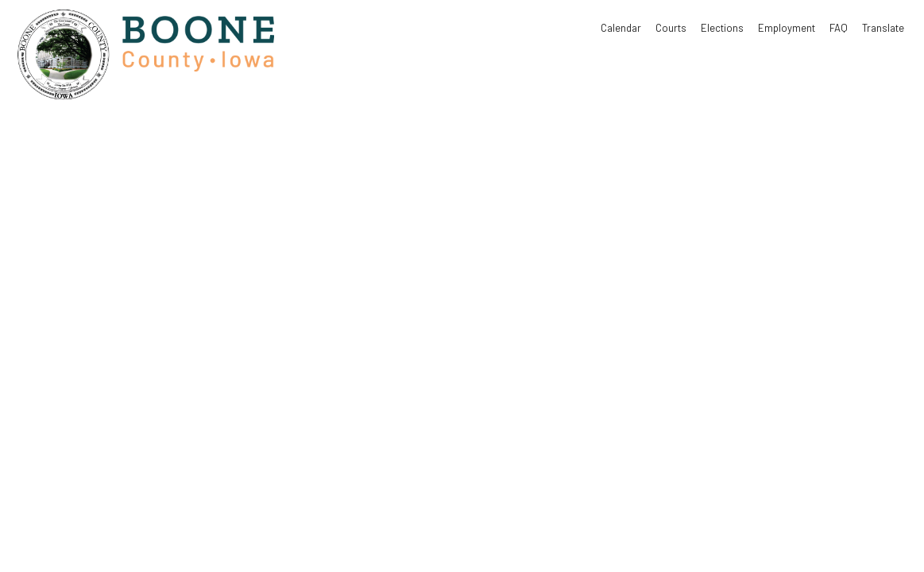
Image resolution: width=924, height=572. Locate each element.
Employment (787, 28)
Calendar (621, 28)
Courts (671, 28)
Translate (883, 28)
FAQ (839, 28)
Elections (722, 28)
